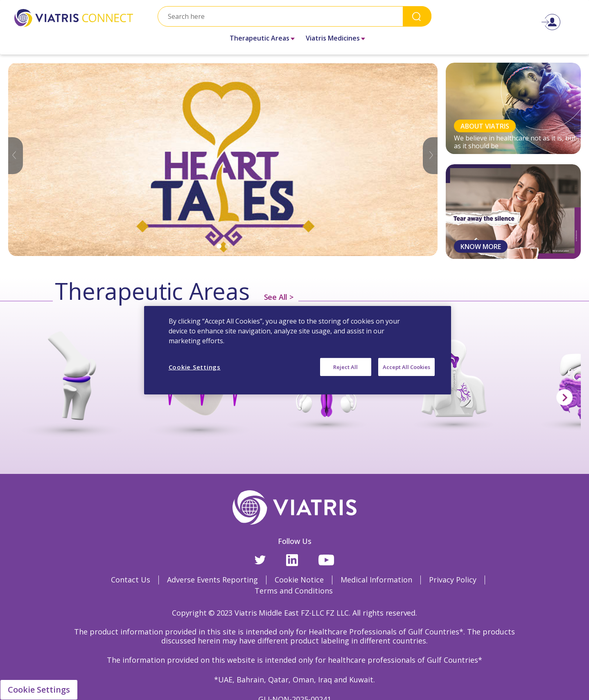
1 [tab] (219, 246)
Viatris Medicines (333, 38)
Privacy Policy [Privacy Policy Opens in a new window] (453, 580)
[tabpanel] (223, 159)
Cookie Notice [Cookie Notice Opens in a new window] (299, 580)
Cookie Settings (39, 690)
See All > (279, 297)
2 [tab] (227, 246)
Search (417, 16)
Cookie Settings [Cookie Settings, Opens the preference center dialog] (195, 367)
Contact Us (131, 580)
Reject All (345, 367)
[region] (298, 350)
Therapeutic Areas (260, 38)
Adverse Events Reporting (212, 580)
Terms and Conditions (294, 591)
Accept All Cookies (406, 367)
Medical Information (376, 580)
